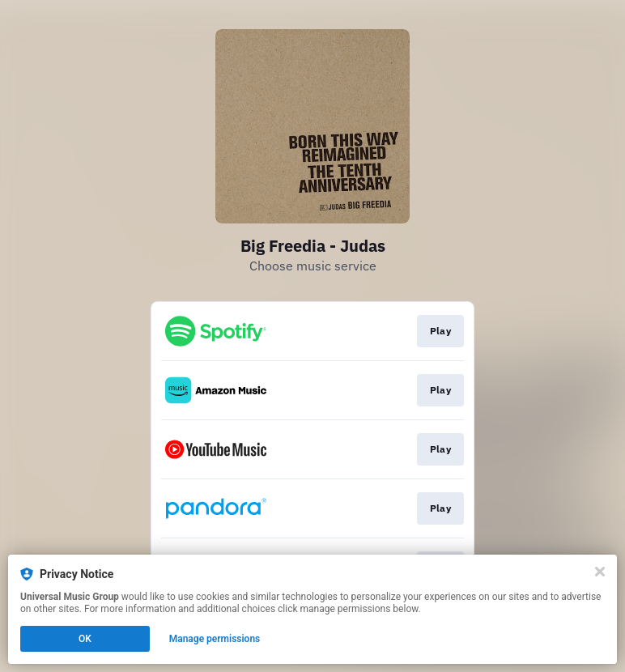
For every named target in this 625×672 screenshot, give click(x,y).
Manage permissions (215, 639)
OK (85, 639)
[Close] (600, 572)
